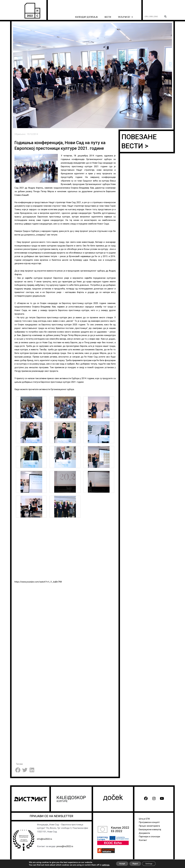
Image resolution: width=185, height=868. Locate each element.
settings (101, 865)
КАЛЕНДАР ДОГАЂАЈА (86, 17)
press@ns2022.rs (65, 846)
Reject (135, 863)
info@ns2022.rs (45, 839)
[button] (165, 17)
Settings (152, 863)
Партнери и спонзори (149, 837)
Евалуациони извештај (150, 829)
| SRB (151, 17)
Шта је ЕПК (144, 819)
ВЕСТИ (108, 17)
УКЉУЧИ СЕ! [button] (125, 17)
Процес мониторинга (149, 826)
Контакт (143, 840)
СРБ (146, 17)
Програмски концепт (149, 822)
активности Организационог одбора (57, 389)
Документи (144, 833)
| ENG (156, 17)
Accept (119, 863)
